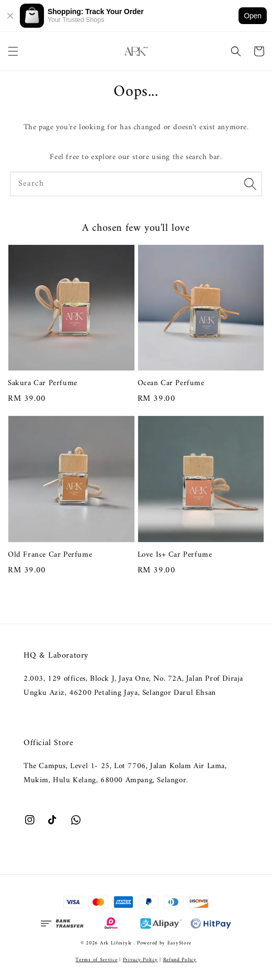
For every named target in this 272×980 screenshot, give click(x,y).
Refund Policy (180, 960)
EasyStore (179, 943)
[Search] (250, 184)
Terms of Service (96, 960)
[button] (13, 51)
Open (253, 16)
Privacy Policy (140, 960)
